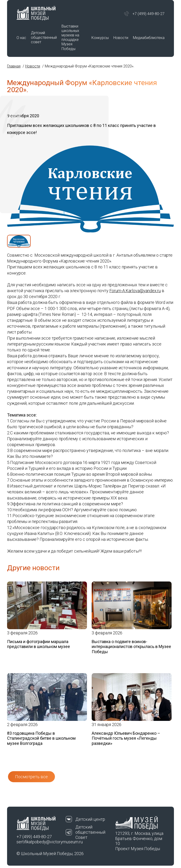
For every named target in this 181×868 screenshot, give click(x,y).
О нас (21, 38)
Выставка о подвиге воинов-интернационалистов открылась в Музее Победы (131, 647)
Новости (121, 38)
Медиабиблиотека (149, 38)
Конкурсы (100, 38)
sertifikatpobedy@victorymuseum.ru (41, 842)
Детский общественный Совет (90, 832)
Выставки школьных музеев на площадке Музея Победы (70, 37)
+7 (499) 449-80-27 (148, 14)
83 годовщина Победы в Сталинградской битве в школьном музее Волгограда (41, 738)
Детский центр (90, 819)
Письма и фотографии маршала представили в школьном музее (39, 644)
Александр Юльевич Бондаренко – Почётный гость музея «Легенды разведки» (126, 738)
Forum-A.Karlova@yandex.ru (135, 291)
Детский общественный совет (44, 37)
